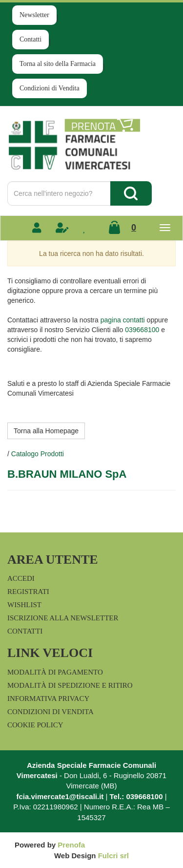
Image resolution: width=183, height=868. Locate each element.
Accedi (21, 578)
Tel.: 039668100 (136, 796)
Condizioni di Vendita (50, 88)
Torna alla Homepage (46, 431)
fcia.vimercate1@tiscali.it (60, 796)
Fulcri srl (113, 856)
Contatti (30, 39)
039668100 (142, 330)
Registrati (28, 592)
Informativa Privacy (48, 699)
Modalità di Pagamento (55, 672)
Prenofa (71, 845)
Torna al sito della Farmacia (58, 64)
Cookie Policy (35, 725)
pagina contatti (123, 320)
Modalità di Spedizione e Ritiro (70, 685)
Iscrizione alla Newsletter (63, 618)
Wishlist (24, 605)
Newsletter (34, 15)
